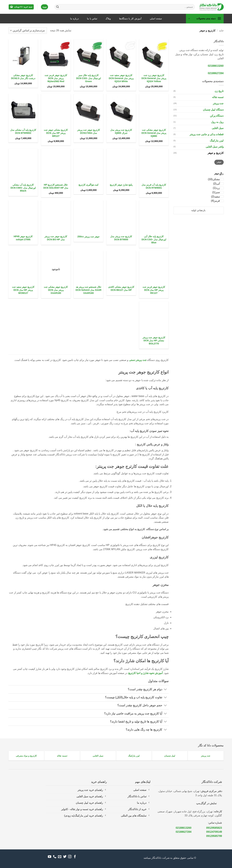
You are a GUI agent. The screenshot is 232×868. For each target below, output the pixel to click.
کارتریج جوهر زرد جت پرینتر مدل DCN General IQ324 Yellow (154, 78)
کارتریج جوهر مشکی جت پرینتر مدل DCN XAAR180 (56, 290)
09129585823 (214, 828)
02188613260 (216, 66)
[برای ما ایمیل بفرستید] (60, 857)
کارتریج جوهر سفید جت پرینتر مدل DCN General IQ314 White (121, 78)
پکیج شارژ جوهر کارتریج (121, 185)
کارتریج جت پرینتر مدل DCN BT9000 (121, 238)
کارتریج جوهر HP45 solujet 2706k (23, 238)
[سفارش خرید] (28, 31)
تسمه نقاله (218, 97)
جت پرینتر (218, 103)
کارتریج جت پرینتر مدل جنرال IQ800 (121, 131)
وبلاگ (108, 19)
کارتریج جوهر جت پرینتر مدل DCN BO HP (56, 238)
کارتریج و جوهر (216, 153)
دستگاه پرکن (217, 116)
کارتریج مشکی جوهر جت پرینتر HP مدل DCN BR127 (56, 133)
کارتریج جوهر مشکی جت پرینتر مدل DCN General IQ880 (154, 133)
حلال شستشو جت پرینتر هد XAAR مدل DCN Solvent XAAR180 (89, 290)
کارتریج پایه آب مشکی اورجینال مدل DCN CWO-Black (23, 188)
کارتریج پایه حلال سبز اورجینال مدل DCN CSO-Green (89, 78)
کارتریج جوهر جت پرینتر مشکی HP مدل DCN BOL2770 (154, 340)
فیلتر (219, 162)
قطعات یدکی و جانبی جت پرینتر (207, 134)
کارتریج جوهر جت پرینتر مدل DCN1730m (89, 131)
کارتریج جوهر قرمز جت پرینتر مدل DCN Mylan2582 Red (56, 78)
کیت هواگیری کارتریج (88, 185)
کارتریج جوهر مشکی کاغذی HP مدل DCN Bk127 (121, 288)
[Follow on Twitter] (65, 857)
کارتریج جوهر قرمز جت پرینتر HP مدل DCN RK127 (154, 290)
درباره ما (74, 19)
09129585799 (214, 836)
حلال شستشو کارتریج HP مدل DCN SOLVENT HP (56, 186)
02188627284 (216, 73)
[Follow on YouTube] (50, 857)
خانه (221, 31)
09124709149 (214, 832)
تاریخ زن (219, 91)
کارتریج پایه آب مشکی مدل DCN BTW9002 (23, 131)
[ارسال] (57, 7)
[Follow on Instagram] (70, 857)
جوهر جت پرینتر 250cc (88, 237)
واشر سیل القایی (215, 147)
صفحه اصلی (156, 19)
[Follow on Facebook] (75, 857)
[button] (21, 7)
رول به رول (217, 122)
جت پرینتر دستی (138, 360)
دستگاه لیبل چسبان (213, 110)
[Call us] (55, 857)
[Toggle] (165, 690)
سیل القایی (218, 128)
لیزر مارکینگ (217, 141)
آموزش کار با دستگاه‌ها (130, 19)
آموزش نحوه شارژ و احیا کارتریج (145, 673)
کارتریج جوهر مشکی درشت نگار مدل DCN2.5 (23, 77)
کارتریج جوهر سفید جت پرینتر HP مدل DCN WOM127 (23, 290)
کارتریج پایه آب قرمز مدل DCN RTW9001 (154, 186)
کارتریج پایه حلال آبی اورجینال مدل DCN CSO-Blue (154, 239)
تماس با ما (92, 19)
